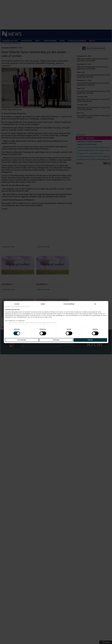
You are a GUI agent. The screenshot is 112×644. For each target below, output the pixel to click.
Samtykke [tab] (17, 304)
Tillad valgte (56, 340)
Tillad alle (90, 340)
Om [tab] (95, 304)
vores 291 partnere (13, 312)
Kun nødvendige (22, 340)
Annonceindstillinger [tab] (69, 304)
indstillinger (59, 315)
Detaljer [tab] (43, 304)
